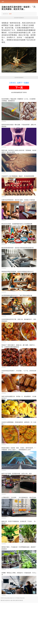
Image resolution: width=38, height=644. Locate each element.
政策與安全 (8, 600)
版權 (16, 600)
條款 (12, 600)
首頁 (3, 2)
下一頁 (19, 88)
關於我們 (3, 600)
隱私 (14, 600)
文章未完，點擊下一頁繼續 (19, 83)
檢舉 (10, 14)
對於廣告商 (20, 600)
